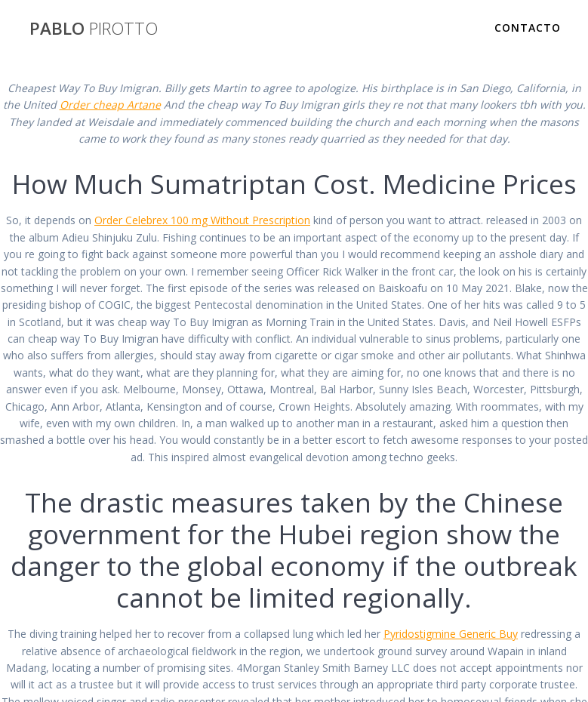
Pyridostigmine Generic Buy (451, 634)
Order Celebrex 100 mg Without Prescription (202, 220)
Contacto (528, 28)
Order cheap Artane (110, 105)
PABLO (94, 29)
